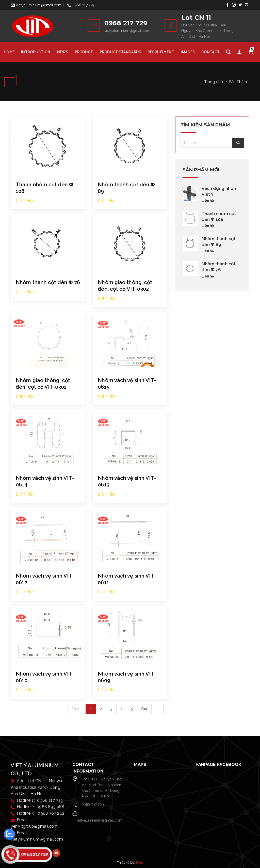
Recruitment (161, 52)
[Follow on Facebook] (227, 5)
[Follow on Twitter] (240, 5)
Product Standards (120, 52)
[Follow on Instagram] (234, 5)
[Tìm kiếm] (228, 52)
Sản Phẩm (238, 82)
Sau (144, 709)
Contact (210, 52)
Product (84, 52)
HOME (9, 52)
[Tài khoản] (239, 52)
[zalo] (9, 834)
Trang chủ (214, 82)
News (63, 52)
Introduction (36, 52)
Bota (139, 863)
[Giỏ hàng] (251, 52)
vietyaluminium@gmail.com (99, 820)
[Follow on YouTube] (56, 853)
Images (188, 52)
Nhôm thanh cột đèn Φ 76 (48, 282)
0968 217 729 (93, 805)
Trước (77, 709)
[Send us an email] (247, 5)
